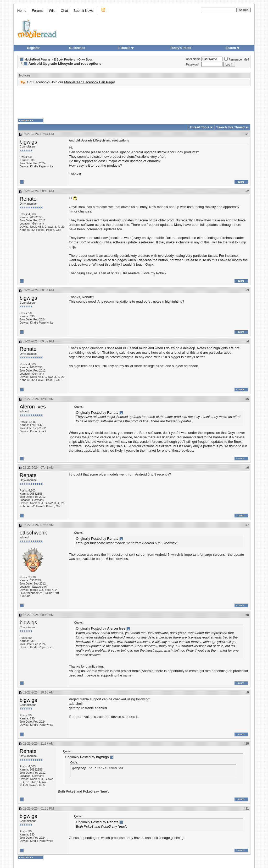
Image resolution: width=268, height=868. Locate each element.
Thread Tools (199, 127)
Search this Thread (231, 127)
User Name (193, 59)
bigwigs (28, 142)
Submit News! (84, 11)
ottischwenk (33, 533)
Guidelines (77, 48)
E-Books (126, 48)
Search (233, 48)
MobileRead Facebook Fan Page (89, 82)
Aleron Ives (33, 407)
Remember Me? (237, 59)
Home (22, 11)
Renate (28, 199)
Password (192, 64)
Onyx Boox (86, 59)
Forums (38, 11)
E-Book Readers (65, 59)
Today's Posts (181, 48)
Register (33, 48)
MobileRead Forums (38, 59)
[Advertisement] (134, 102)
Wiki (52, 11)
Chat (64, 11)
